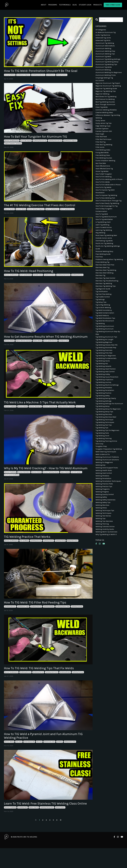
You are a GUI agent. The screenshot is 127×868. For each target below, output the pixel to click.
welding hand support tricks (107, 507)
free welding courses (104, 167)
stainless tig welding (104, 307)
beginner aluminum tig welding (66, 414)
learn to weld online (104, 244)
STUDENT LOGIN (85, 5)
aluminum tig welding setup (12, 142)
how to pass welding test (106, 213)
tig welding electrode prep (55, 142)
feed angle (100, 141)
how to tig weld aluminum (67, 211)
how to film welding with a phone (107, 191)
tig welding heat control (52, 686)
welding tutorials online (105, 569)
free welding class (23, 827)
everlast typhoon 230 (29, 757)
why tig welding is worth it (107, 578)
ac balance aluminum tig (106, 33)
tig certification (102, 315)
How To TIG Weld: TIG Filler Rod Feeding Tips (40, 616)
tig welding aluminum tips (40, 142)
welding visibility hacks (105, 572)
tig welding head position (63, 277)
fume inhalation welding (106, 170)
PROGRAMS (53, 5)
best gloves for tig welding (107, 101)
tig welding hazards (104, 395)
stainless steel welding (105, 295)
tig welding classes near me (107, 372)
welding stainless (103, 547)
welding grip (101, 504)
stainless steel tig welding (106, 292)
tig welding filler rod (36, 620)
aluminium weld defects (24, 484)
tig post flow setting (104, 318)
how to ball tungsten (26, 142)
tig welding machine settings (108, 415)
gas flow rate (101, 173)
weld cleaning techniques (106, 489)
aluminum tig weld (103, 58)
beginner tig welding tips (52, 211)
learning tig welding (10, 75)
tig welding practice (48, 554)
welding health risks (104, 509)
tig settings (100, 324)
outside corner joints (49, 757)
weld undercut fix (103, 492)
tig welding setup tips (105, 447)
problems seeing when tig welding (106, 280)
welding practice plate (70, 757)
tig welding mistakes (49, 620)
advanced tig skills (9, 211)
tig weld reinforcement (105, 347)
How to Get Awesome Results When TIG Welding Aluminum (43, 341)
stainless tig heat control (106, 301)
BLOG (75, 5)
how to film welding (104, 187)
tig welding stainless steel (63, 620)
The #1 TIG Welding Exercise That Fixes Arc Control (45, 206)
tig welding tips (51, 75)
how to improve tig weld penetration (105, 205)
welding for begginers (105, 501)
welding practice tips (104, 527)
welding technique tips (105, 552)
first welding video (103, 158)
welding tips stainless (105, 564)
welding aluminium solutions (108, 498)
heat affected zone (103, 175)
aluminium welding (21, 211)
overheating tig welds (104, 258)
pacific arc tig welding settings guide (108, 265)
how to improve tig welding (12, 487)
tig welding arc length (23, 620)
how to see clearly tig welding (108, 218)
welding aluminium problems (108, 495)
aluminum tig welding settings (51, 484)
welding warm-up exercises (107, 575)
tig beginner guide (64, 348)
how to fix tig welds (76, 484)
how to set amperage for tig (107, 221)
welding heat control (72, 554)
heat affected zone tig (105, 178)
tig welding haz (102, 392)
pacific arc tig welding (105, 261)
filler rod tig (101, 150)
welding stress (102, 549)
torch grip (100, 481)
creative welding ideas (105, 118)
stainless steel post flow (106, 287)
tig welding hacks (103, 390)
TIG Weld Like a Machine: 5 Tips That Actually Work (46, 410)
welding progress (102, 532)
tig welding (60, 757)
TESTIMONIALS (65, 5)
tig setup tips (101, 327)
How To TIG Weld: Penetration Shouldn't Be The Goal (46, 71)
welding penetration (62, 75)
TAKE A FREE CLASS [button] (113, 5)
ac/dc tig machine (103, 36)
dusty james (19, 757)
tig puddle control (38, 277)
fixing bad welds (102, 161)
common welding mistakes (107, 116)
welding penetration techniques (108, 521)
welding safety (102, 538)
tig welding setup (103, 441)
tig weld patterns (103, 341)
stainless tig (101, 298)
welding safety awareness (106, 541)
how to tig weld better (26, 277)
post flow (99, 275)
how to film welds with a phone (108, 198)
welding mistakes (103, 515)
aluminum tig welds (104, 70)
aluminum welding (9, 757)
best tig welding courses (106, 107)
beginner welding (38, 348)
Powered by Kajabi (117, 863)
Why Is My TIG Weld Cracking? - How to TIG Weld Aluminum (44, 478)
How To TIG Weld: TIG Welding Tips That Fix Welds (44, 682)
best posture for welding (106, 104)
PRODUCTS (97, 5)
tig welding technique (77, 277)
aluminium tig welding (10, 414)
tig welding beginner (104, 370)
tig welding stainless (104, 450)
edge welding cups (103, 133)
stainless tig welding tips (106, 310)
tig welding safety (103, 427)
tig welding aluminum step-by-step (108, 360)
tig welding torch (103, 472)
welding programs (60, 827)
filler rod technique (103, 147)
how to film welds (103, 195)
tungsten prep (101, 484)
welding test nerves (104, 558)
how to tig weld (80, 414)
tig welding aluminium (105, 352)
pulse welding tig (103, 284)
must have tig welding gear (107, 253)
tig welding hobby (103, 404)
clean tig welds (102, 113)
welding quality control (105, 535)
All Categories (101, 30)
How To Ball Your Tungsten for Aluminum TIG (41, 137)
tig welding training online (47, 827)
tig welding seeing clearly (106, 430)
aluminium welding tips (105, 56)
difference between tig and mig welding (108, 123)
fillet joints (39, 757)
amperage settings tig (105, 81)
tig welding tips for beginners (108, 467)
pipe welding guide (103, 273)
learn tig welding (24, 554)
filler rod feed (101, 144)
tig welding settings (104, 432)
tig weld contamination (105, 338)
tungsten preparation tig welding (13, 144)
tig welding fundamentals (38, 75)
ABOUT (44, 5)
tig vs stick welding (104, 332)
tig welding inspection (105, 410)
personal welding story (105, 270)
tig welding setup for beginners (109, 444)
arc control (100, 84)
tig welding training (60, 554)
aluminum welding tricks (106, 78)
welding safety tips (103, 544)
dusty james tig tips (104, 130)
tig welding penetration (105, 421)
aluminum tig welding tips (11, 277)
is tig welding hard (103, 238)
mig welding (101, 250)
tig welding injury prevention (107, 407)
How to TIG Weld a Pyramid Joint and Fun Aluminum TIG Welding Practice (47, 750)
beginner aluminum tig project (24, 348)
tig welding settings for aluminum (105, 437)
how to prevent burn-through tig (109, 215)
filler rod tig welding (104, 153)
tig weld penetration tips (106, 344)
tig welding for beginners (23, 75)
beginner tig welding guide (107, 93)
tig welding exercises (36, 554)
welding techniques (104, 555)
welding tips (101, 561)
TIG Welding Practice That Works (31, 549)
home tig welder (102, 181)
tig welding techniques (105, 458)
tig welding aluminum (10, 620)
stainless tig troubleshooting (108, 304)
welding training (102, 567)
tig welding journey (104, 412)
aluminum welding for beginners (36, 211)
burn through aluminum (106, 110)
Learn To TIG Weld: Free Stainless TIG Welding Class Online (46, 821)
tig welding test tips (104, 461)
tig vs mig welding (103, 330)
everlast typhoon (102, 135)
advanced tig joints (104, 38)
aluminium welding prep (35, 414)
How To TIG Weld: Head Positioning (32, 273)
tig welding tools (103, 470)
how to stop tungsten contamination (104, 225)
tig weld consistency (50, 277)
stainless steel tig (34, 827)
